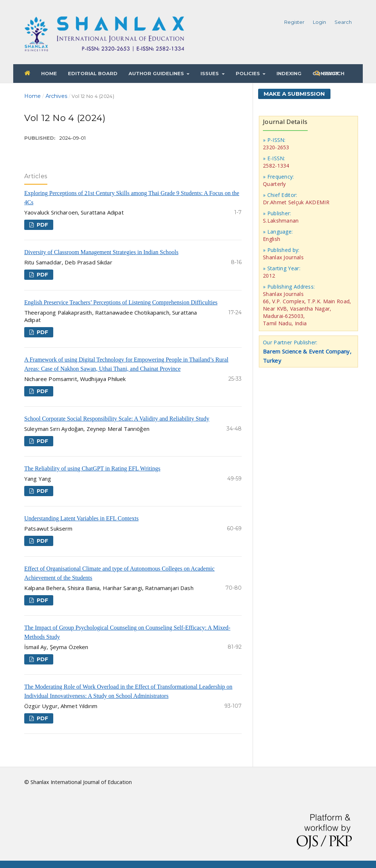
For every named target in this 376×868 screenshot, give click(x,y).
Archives (56, 96)
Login (319, 22)
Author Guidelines (157, 73)
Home (49, 73)
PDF (42, 225)
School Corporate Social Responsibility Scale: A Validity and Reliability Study (117, 419)
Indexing (289, 73)
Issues (210, 73)
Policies (249, 73)
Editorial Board (93, 73)
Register (294, 22)
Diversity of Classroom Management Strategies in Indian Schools (101, 252)
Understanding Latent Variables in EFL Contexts (82, 518)
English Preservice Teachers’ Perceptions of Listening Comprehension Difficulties (121, 302)
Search (333, 73)
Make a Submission (294, 94)
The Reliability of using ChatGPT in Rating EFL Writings (92, 468)
